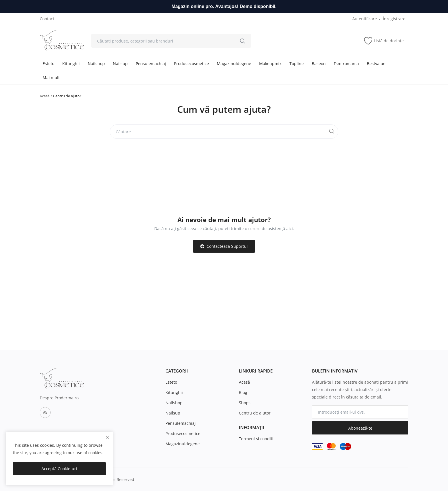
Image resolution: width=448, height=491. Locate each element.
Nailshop (96, 64)
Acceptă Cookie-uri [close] (59, 469)
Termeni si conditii (257, 439)
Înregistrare (394, 19)
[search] (243, 41)
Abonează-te (360, 428)
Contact (47, 19)
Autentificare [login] (365, 19)
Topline (297, 64)
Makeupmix (270, 64)
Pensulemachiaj (151, 64)
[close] (107, 437)
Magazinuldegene (234, 64)
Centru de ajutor (255, 413)
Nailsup (120, 64)
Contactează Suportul (224, 246)
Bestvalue (376, 64)
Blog (243, 392)
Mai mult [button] (51, 78)
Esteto (48, 64)
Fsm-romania (346, 64)
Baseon (319, 64)
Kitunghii (71, 64)
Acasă (45, 96)
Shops (245, 403)
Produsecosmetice (191, 64)
